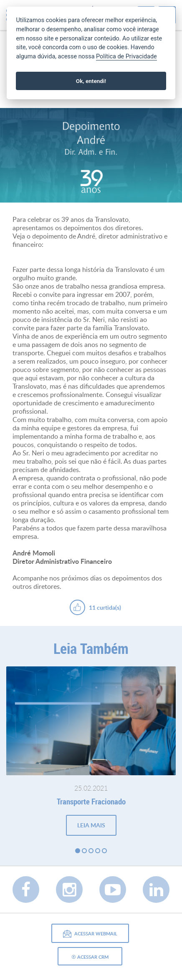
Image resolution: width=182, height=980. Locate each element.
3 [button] (91, 851)
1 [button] (78, 851)
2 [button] (84, 851)
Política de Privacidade (126, 57)
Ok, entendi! (91, 81)
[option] (91, 155)
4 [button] (98, 851)
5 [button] (104, 851)
